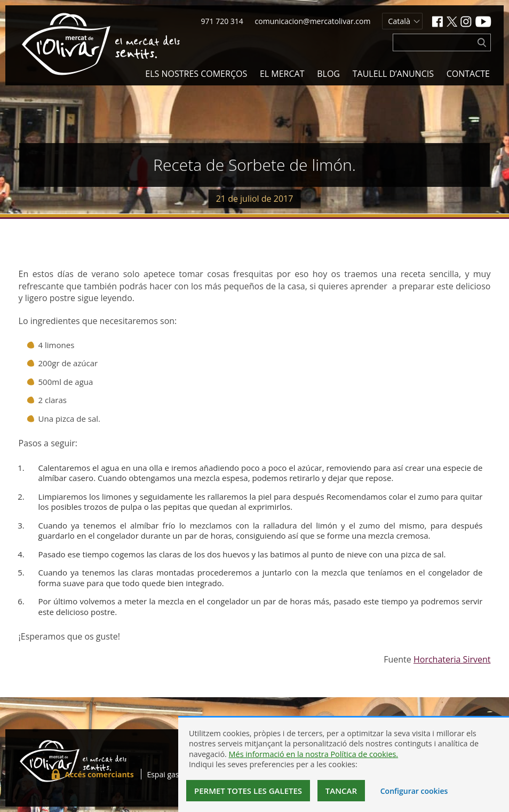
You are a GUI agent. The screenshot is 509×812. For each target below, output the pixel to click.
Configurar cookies (414, 791)
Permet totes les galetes (248, 791)
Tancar (341, 791)
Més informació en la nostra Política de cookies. (314, 754)
